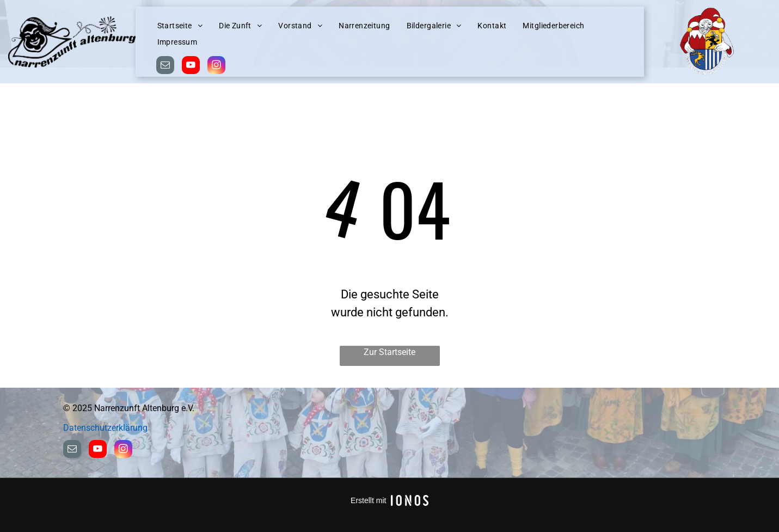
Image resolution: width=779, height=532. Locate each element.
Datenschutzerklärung (105, 428)
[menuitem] (180, 26)
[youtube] (191, 66)
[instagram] (216, 66)
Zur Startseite (389, 352)
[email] (165, 66)
